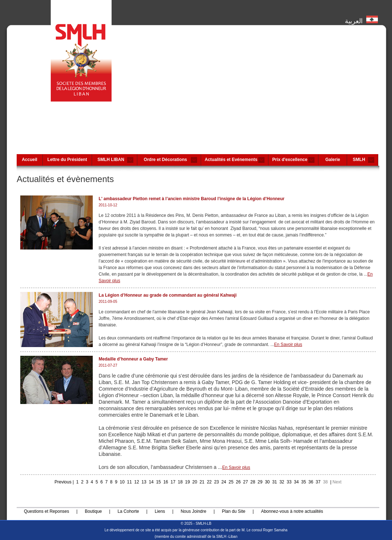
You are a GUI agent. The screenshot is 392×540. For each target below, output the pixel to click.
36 (311, 482)
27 (245, 482)
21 (202, 482)
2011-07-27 (108, 365)
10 (122, 482)
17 (173, 482)
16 (166, 482)
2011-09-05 (108, 302)
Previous (63, 482)
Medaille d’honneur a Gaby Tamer (133, 359)
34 (296, 482)
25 (231, 482)
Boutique (93, 511)
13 (144, 482)
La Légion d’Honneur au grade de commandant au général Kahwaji (168, 295)
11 (130, 482)
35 (303, 482)
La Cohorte (128, 511)
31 (274, 482)
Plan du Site (234, 511)
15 (159, 482)
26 (238, 482)
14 (151, 482)
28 (253, 482)
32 (282, 482)
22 (209, 482)
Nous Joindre (194, 511)
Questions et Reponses (47, 511)
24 (224, 482)
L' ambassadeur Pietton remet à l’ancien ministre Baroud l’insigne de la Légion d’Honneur (191, 199)
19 (187, 482)
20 (195, 482)
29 (260, 482)
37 (318, 482)
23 (216, 482)
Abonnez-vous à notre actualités (292, 511)
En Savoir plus (288, 345)
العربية (361, 19)
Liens (160, 511)
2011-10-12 (108, 205)
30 (267, 482)
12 (137, 482)
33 (289, 482)
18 (180, 482)
